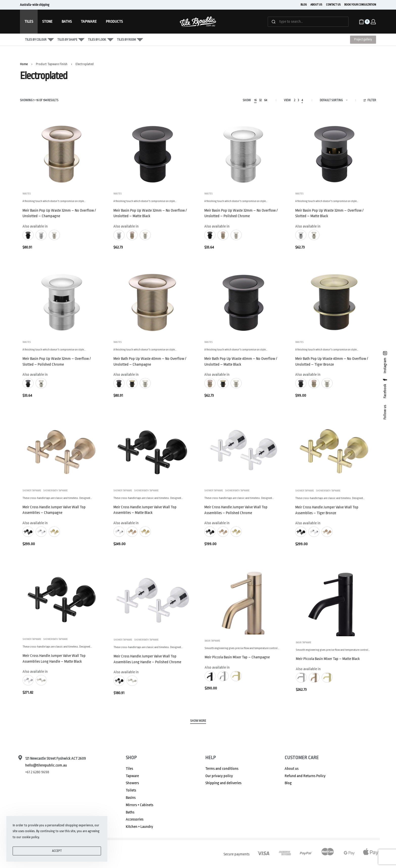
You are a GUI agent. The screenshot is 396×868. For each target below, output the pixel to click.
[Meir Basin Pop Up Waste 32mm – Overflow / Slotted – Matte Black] (334, 152)
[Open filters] (370, 101)
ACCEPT (57, 851)
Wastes (27, 196)
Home (24, 64)
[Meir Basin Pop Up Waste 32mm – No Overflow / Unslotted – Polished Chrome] (243, 152)
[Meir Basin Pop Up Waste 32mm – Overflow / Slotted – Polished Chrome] (62, 313)
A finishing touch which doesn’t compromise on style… (54, 204)
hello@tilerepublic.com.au (46, 765)
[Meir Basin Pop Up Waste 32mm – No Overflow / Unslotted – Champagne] (62, 152)
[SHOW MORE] (198, 722)
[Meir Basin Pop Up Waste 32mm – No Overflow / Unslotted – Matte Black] (153, 152)
